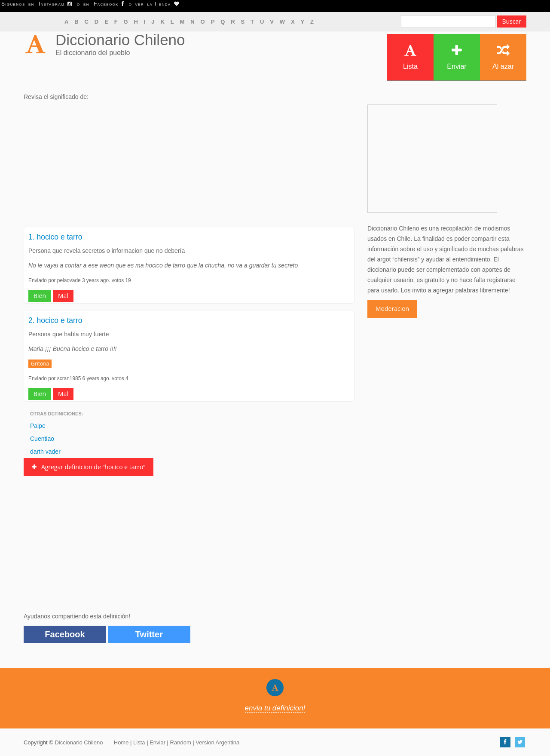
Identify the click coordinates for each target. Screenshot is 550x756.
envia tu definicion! (275, 708)
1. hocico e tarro (55, 237)
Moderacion (392, 309)
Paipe (38, 426)
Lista (410, 57)
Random (181, 742)
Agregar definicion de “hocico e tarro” (89, 467)
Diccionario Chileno (120, 40)
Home (121, 742)
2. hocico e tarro (55, 320)
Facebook (65, 634)
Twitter (149, 634)
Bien (40, 296)
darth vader (45, 452)
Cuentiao (42, 439)
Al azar (503, 57)
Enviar (457, 57)
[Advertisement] (189, 166)
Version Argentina (217, 742)
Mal (63, 296)
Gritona (40, 364)
